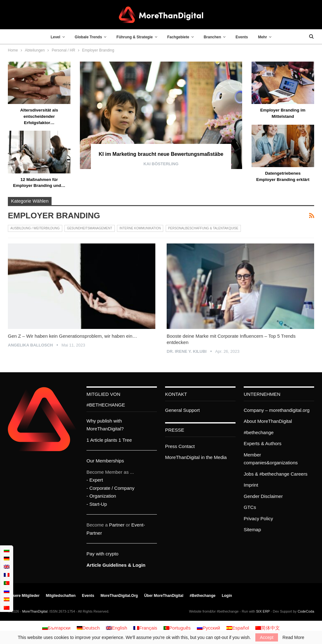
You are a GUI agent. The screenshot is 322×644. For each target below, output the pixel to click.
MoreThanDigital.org (119, 596)
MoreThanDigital (35, 611)
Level (51, 37)
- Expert (95, 480)
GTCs (250, 507)
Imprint (251, 485)
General (173, 410)
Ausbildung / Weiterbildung (35, 228)
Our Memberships (105, 461)
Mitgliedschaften (61, 596)
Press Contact (180, 446)
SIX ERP (263, 611)
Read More (293, 637)
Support (192, 410)
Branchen (214, 37)
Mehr (266, 37)
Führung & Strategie (133, 37)
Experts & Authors (263, 443)
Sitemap (252, 529)
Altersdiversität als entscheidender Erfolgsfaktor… (39, 116)
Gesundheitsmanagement (90, 228)
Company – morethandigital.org (277, 410)
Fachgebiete (178, 37)
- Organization (101, 496)
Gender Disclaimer (263, 496)
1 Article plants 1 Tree (109, 440)
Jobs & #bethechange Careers (276, 474)
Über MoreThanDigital (164, 596)
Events (244, 37)
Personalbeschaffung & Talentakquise (203, 228)
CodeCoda (306, 611)
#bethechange (259, 432)
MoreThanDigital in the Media (196, 457)
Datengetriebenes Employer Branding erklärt (283, 179)
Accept (267, 637)
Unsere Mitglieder (24, 596)
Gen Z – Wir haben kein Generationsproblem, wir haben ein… (72, 336)
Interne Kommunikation (140, 228)
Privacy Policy (258, 518)
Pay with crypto (103, 554)
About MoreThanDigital (268, 421)
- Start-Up (97, 504)
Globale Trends (86, 37)
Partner (117, 525)
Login (227, 596)
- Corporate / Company (111, 488)
